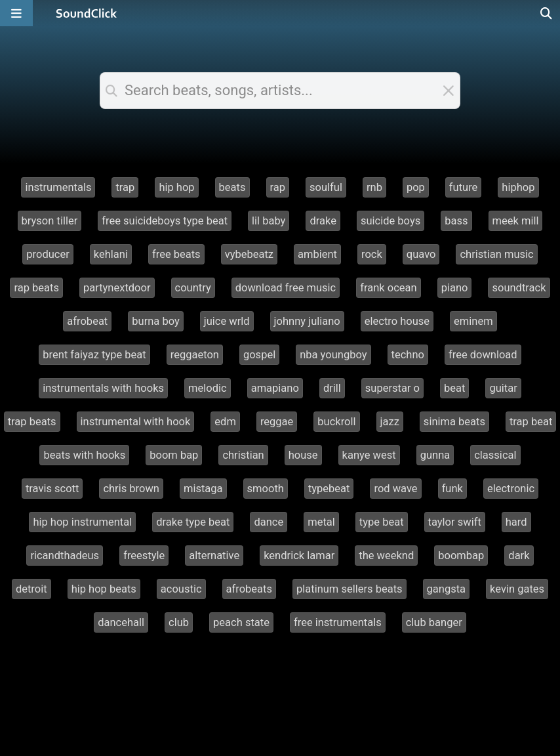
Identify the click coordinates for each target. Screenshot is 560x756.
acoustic (181, 589)
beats (232, 187)
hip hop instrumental (82, 522)
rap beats (36, 288)
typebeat (329, 489)
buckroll (336, 422)
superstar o (392, 388)
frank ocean (388, 288)
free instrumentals (338, 622)
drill (332, 388)
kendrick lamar (299, 556)
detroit (31, 589)
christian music (496, 254)
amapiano (275, 388)
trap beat (531, 422)
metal (321, 522)
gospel (259, 355)
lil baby (269, 221)
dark (519, 556)
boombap (461, 556)
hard (516, 522)
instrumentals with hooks (103, 388)
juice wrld (227, 321)
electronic (511, 489)
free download (483, 355)
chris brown (131, 489)
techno (408, 355)
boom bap (174, 455)
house (303, 455)
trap (125, 187)
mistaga (203, 489)
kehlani (111, 254)
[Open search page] (547, 13)
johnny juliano (307, 321)
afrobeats (249, 589)
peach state (241, 622)
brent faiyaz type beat (94, 355)
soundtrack (519, 288)
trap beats (32, 422)
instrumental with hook (136, 422)
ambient (317, 254)
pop (416, 187)
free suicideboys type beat (165, 221)
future (464, 187)
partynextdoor (117, 288)
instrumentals (58, 187)
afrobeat (87, 321)
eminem (473, 321)
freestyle (144, 556)
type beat (382, 522)
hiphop (518, 187)
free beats (176, 254)
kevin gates (517, 589)
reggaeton (195, 355)
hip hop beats (104, 589)
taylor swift (455, 522)
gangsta (447, 589)
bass (456, 221)
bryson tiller (50, 221)
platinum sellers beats (350, 589)
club (179, 622)
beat (454, 388)
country (193, 288)
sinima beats (454, 422)
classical (495, 455)
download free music (286, 288)
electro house (397, 321)
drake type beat (193, 522)
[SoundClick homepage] (87, 13)
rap (278, 187)
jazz (390, 422)
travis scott (52, 489)
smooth (266, 489)
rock (372, 254)
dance (269, 522)
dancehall (121, 622)
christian (243, 455)
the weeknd (386, 556)
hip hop (176, 187)
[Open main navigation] (16, 13)
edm (225, 422)
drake (323, 221)
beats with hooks (84, 455)
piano (455, 288)
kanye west (369, 455)
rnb (374, 187)
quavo (421, 254)
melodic (208, 388)
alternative (214, 556)
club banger (434, 622)
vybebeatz (249, 254)
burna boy (156, 321)
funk (452, 489)
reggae (277, 422)
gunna (435, 455)
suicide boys (390, 221)
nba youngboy (333, 355)
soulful (326, 187)
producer (48, 254)
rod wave (395, 489)
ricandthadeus (65, 556)
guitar (503, 388)
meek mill (516, 221)
